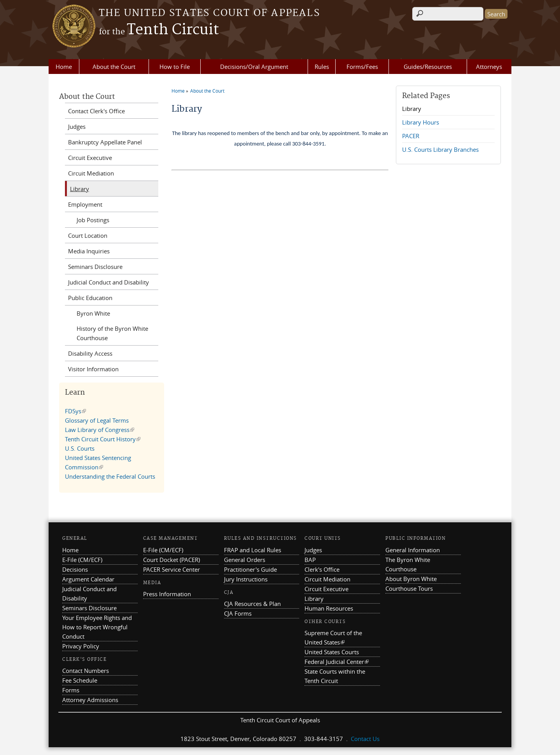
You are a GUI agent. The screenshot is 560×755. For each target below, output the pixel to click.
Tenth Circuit (159, 30)
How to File (175, 67)
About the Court (114, 67)
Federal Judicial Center (337, 662)
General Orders (245, 560)
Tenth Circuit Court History (103, 439)
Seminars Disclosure (95, 267)
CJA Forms (238, 613)
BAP (310, 560)
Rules (322, 67)
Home (64, 67)
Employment (85, 204)
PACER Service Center (171, 569)
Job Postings (93, 220)
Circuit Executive (90, 158)
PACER (411, 136)
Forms (71, 690)
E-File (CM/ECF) (82, 560)
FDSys (75, 411)
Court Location (88, 235)
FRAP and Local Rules (253, 550)
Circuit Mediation (91, 173)
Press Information (167, 594)
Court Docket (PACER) (171, 560)
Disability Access (90, 353)
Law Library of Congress (100, 430)
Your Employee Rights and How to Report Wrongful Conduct (97, 627)
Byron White (93, 313)
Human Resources (329, 608)
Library (412, 109)
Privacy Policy (81, 646)
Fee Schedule (80, 680)
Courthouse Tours (409, 588)
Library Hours (421, 122)
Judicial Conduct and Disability (108, 282)
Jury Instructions (246, 579)
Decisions (75, 569)
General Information (413, 550)
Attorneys (489, 67)
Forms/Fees (362, 67)
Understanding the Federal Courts (110, 476)
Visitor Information (93, 369)
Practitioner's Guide (250, 569)
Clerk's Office (322, 569)
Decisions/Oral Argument (254, 67)
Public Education (90, 298)
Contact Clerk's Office (96, 111)
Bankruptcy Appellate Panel (105, 142)
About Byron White (411, 579)
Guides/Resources (428, 67)
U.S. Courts (80, 448)
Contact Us (365, 739)
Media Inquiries (89, 251)
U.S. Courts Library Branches (440, 149)
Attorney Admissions (90, 700)
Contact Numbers (86, 671)
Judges (77, 126)
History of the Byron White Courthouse (112, 333)
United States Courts (332, 652)
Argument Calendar (88, 579)
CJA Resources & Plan (252, 604)
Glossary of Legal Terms (97, 420)
